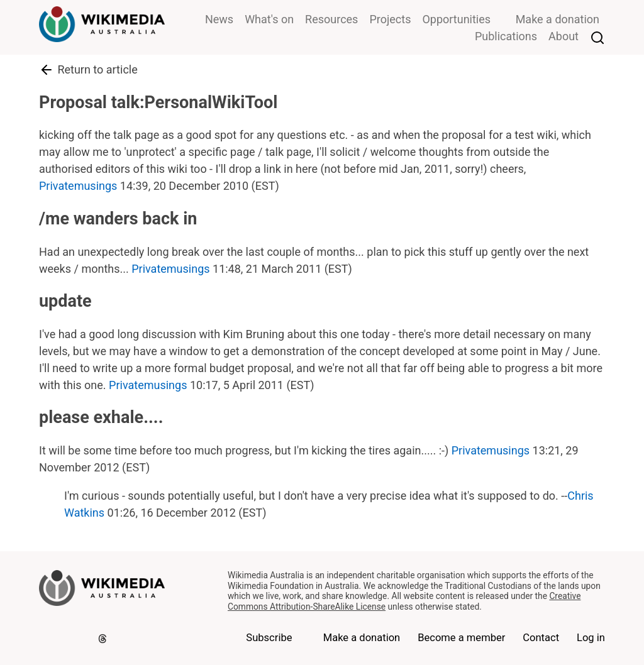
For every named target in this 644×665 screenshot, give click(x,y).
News (219, 19)
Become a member (461, 638)
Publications (506, 36)
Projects (390, 19)
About (563, 36)
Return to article (88, 70)
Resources (331, 19)
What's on (269, 19)
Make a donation (558, 19)
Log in (591, 638)
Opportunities (456, 19)
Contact (541, 638)
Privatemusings (78, 186)
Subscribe (269, 638)
